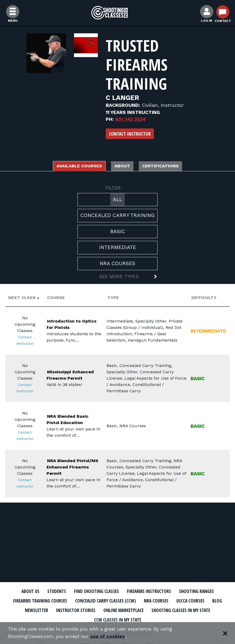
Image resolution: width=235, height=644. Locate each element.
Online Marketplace (45, 619)
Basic (118, 233)
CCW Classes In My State (185, 619)
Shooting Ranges (41, 601)
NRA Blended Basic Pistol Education (66, 420)
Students (71, 591)
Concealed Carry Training (117, 217)
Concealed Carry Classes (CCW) (179, 601)
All (117, 201)
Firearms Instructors (179, 591)
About (124, 167)
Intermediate (118, 249)
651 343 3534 (130, 119)
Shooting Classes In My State (113, 619)
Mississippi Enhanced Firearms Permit (74, 376)
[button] (117, 279)
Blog (111, 610)
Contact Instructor (130, 134)
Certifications (171, 167)
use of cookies (113, 636)
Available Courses (71, 167)
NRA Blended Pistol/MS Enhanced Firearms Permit (74, 468)
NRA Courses (117, 265)
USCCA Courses (81, 610)
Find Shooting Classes (117, 591)
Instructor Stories (185, 610)
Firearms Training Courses (102, 601)
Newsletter (139, 610)
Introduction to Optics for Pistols (70, 325)
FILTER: (114, 190)
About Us (41, 591)
